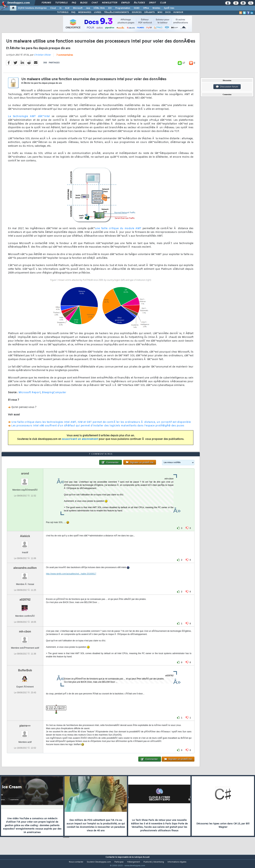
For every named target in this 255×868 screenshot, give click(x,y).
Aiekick (25, 543)
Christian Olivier (42, 57)
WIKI (160, 12)
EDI (110, 8)
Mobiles (156, 8)
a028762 (25, 606)
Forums (46, 3)
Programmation (123, 8)
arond (25, 480)
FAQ (74, 3)
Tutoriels (61, 3)
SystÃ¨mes (169, 8)
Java (88, 8)
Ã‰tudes (139, 3)
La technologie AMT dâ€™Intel (29, 119)
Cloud (53, 8)
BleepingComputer (54, 395)
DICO (168, 12)
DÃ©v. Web (99, 8)
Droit (152, 3)
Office (146, 8)
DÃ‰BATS (149, 12)
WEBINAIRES (85, 12)
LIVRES (98, 12)
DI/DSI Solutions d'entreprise (32, 8)
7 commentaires (65, 57)
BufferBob (25, 677)
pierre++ (25, 732)
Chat (95, 3)
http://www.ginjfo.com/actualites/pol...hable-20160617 (71, 580)
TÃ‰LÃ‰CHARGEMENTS (116, 12)
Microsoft (78, 8)
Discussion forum (227, 87)
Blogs (84, 3)
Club (163, 3)
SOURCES (137, 12)
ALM (67, 8)
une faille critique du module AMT (118, 231)
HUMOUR (178, 12)
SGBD (137, 8)
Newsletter (110, 3)
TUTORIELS (63, 12)
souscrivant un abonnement (80, 442)
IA (60, 8)
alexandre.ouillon (25, 575)
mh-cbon (25, 638)
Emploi (125, 3)
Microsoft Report (30, 395)
